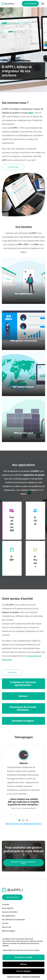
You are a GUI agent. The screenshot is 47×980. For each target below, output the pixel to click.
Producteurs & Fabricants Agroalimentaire (23, 684)
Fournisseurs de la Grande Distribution (23, 708)
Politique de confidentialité (31, 977)
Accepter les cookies (24, 957)
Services (23, 696)
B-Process (35, 561)
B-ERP (12, 558)
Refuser (23, 964)
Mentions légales (9, 931)
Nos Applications (23, 294)
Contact (5, 923)
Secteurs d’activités (10, 912)
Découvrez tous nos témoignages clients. (23, 824)
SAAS (31, 113)
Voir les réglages (23, 971)
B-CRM (35, 521)
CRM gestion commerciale (24, 341)
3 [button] (27, 820)
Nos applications (9, 916)
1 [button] (20, 820)
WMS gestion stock (23, 433)
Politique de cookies (14, 977)
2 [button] (23, 820)
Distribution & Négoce (23, 721)
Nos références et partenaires (13, 920)
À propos (6, 904)
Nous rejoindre (8, 908)
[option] (23, 780)
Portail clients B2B (12, 524)
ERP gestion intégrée (23, 387)
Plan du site (7, 927)
